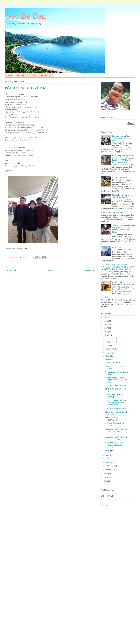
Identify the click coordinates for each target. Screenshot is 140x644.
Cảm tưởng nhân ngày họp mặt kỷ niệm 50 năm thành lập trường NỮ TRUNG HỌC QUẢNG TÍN (123, 159)
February (110, 466)
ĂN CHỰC (105, 298)
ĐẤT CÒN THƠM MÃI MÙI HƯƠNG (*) (116, 419)
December (110, 338)
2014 (106, 474)
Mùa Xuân (116, 247)
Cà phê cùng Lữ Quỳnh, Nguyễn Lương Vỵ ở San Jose (116, 380)
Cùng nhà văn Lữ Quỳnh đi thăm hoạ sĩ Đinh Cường (116, 438)
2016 (106, 332)
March (109, 462)
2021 (106, 317)
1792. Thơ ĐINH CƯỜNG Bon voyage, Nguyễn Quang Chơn (116, 403)
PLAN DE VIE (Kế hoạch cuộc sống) (115, 212)
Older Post (90, 271)
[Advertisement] (119, 526)
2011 (106, 481)
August (109, 353)
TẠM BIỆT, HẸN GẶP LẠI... (116, 386)
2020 (106, 321)
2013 (106, 477)
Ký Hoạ (32, 75)
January (109, 469)
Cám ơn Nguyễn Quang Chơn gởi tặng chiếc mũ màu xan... (116, 445)
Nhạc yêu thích (46, 75)
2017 (106, 328)
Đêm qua (109, 451)
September (111, 349)
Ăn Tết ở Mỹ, (117, 282)
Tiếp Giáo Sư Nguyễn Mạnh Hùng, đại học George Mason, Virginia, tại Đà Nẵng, (123, 229)
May (108, 455)
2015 (106, 335)
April (108, 459)
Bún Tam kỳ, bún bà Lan (122, 177)
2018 (106, 325)
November (110, 342)
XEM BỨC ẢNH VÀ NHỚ (115, 408)
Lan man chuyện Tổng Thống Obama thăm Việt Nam (122, 138)
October (109, 345)
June (108, 359)
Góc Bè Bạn (25, 16)
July (108, 356)
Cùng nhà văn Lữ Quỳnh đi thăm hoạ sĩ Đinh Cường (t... (116, 431)
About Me (21, 75)
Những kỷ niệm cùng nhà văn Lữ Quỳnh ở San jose (123, 196)
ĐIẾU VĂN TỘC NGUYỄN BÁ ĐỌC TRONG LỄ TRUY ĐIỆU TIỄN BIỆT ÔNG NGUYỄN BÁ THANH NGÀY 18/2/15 (117, 267)
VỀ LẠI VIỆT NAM (113, 363)
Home (10, 75)
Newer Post (12, 271)
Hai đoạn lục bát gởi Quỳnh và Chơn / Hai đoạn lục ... (117, 413)
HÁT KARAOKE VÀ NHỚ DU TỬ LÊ (116, 390)
